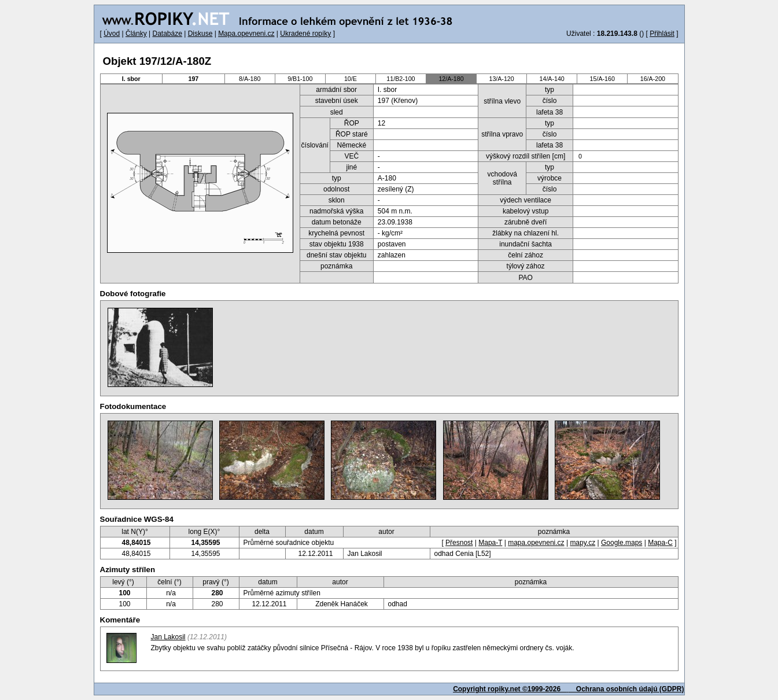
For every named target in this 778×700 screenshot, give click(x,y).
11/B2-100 (401, 79)
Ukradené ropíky (305, 34)
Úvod (112, 34)
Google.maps (622, 543)
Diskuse (200, 34)
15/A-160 (602, 79)
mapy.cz (582, 543)
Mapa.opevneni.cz (246, 34)
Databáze (167, 34)
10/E (351, 79)
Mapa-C (660, 543)
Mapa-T (490, 543)
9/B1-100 (300, 79)
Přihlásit (662, 34)
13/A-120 (501, 79)
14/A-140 (552, 79)
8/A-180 (250, 79)
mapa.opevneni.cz (536, 543)
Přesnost (459, 543)
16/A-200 (653, 79)
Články (136, 34)
